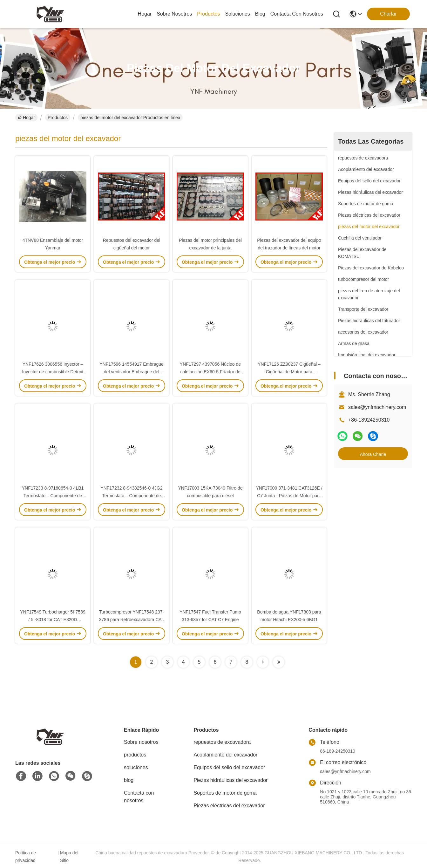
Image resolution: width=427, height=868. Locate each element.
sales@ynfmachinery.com (377, 407)
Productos (58, 118)
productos (208, 14)
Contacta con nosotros (139, 797)
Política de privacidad (26, 857)
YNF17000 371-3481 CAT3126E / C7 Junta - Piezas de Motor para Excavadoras (289, 496)
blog (260, 14)
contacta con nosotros (297, 14)
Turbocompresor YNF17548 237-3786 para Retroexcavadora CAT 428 (132, 620)
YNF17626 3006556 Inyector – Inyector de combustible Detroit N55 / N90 (53, 372)
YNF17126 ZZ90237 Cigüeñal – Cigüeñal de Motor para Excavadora (289, 372)
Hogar (145, 14)
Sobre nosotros (141, 742)
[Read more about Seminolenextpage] (263, 662)
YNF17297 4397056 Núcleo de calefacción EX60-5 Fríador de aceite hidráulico (210, 372)
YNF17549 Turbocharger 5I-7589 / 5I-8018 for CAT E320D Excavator (53, 620)
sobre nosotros (174, 14)
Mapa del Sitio (69, 857)
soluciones (237, 14)
